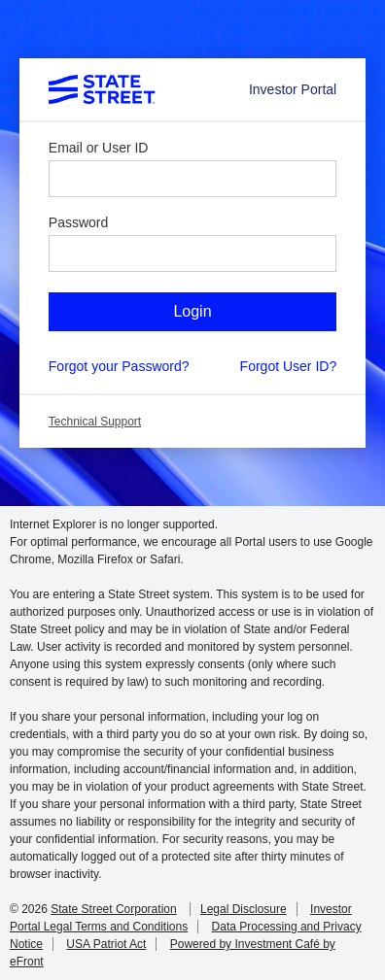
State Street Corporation (113, 909)
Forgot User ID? (289, 366)
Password (78, 222)
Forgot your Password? (119, 366)
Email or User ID (99, 148)
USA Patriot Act (106, 944)
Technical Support (95, 422)
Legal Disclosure (244, 909)
